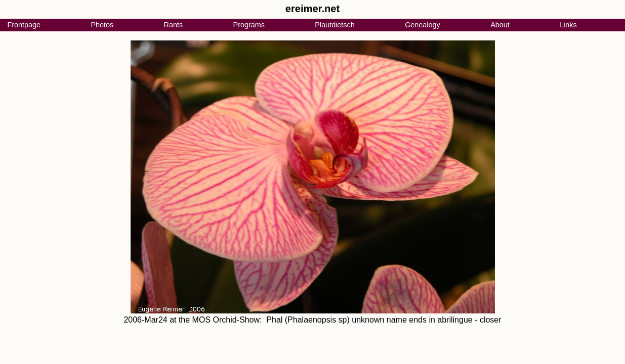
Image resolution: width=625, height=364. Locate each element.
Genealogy (423, 25)
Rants (174, 25)
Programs (249, 25)
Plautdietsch (335, 25)
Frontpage (24, 25)
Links (568, 25)
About (500, 25)
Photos (102, 25)
